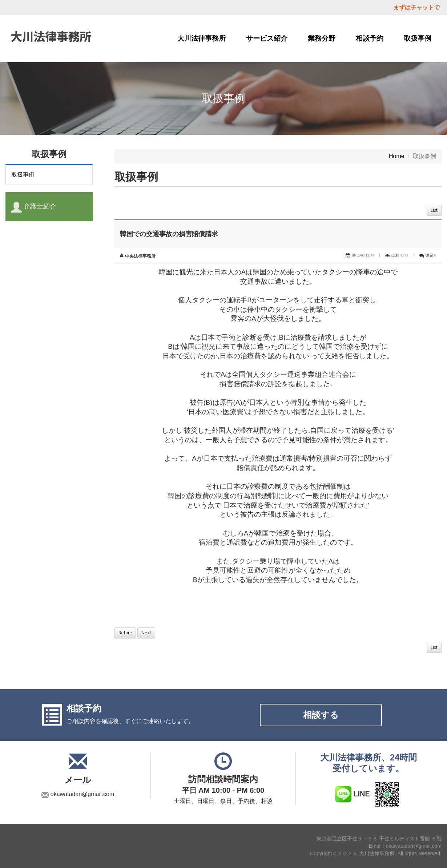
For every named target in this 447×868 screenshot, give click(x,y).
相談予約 (370, 38)
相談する (321, 715)
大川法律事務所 (202, 38)
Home (397, 156)
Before (125, 633)
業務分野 (322, 38)
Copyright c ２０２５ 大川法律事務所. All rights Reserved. (376, 853)
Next (146, 633)
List (434, 210)
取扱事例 (418, 38)
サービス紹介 (267, 38)
